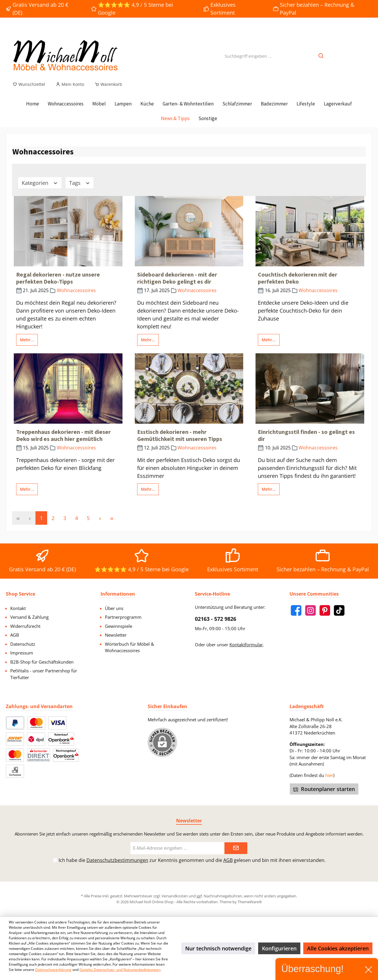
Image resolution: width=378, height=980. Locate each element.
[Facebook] (296, 610)
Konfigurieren (279, 948)
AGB (15, 635)
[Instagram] (310, 610)
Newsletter (116, 635)
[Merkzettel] (29, 84)
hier (329, 775)
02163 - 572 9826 (216, 619)
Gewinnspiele (119, 626)
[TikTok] (339, 610)
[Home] (33, 104)
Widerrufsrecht (25, 626)
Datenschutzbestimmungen (117, 860)
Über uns (114, 608)
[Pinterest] (325, 610)
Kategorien (40, 183)
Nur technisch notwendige (218, 948)
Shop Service (21, 594)
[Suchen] (321, 56)
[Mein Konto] (70, 84)
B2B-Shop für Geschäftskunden (42, 662)
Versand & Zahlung (29, 617)
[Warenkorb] (107, 84)
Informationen (118, 594)
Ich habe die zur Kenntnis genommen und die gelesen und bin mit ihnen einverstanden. (192, 860)
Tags (80, 183)
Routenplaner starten (324, 789)
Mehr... (27, 340)
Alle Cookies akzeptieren (338, 948)
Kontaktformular (246, 645)
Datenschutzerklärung (53, 970)
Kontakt (18, 608)
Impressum (22, 653)
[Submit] (236, 848)
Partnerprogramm (123, 617)
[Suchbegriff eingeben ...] (248, 56)
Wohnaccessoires (76, 290)
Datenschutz (23, 644)
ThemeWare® (250, 902)
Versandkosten (175, 896)
